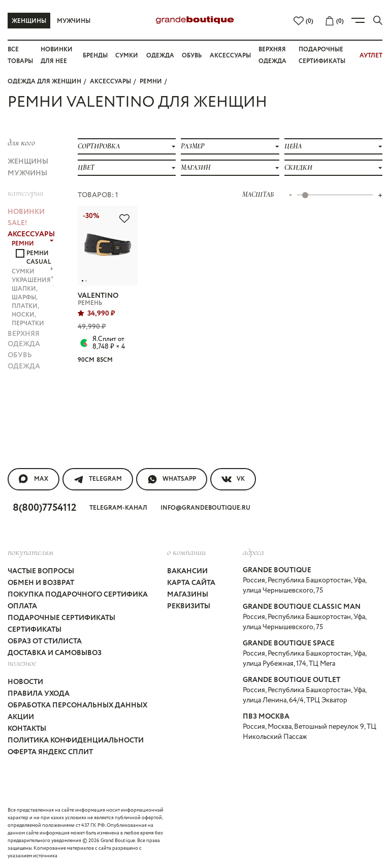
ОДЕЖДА (24, 366)
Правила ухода (39, 694)
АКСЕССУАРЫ (110, 82)
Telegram (98, 479)
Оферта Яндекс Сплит (50, 752)
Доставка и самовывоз (55, 653)
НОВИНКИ (26, 212)
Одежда (160, 56)
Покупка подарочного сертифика (78, 595)
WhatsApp (172, 479)
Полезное (22, 663)
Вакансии (187, 571)
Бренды (95, 56)
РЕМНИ (151, 82)
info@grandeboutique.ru (205, 508)
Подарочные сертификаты (61, 618)
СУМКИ (32, 272)
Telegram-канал (118, 508)
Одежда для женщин (44, 82)
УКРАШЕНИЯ (33, 280)
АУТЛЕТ (371, 56)
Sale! (17, 223)
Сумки (127, 56)
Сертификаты (35, 630)
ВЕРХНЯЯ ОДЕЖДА (24, 339)
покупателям (30, 552)
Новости (25, 682)
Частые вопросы (41, 571)
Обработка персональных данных (77, 705)
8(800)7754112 (44, 508)
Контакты (27, 729)
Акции (21, 717)
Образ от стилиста (45, 641)
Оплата (22, 606)
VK (233, 479)
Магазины (188, 595)
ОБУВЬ (20, 355)
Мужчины (74, 21)
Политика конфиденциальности (76, 740)
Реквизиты (189, 606)
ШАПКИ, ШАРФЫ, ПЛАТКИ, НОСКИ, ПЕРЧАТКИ (33, 306)
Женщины (29, 21)
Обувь (192, 56)
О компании (186, 552)
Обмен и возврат (41, 583)
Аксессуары (230, 56)
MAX (34, 479)
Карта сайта (191, 583)
